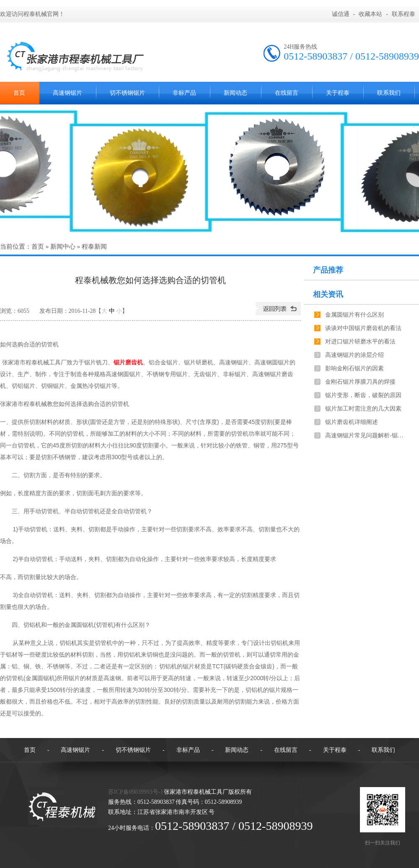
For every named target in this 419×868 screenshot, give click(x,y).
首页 (38, 247)
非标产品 (184, 93)
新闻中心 (63, 247)
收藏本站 (370, 14)
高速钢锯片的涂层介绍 (354, 355)
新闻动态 (235, 93)
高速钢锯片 (67, 93)
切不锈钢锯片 (127, 93)
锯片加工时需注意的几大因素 (363, 409)
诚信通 (341, 14)
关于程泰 (338, 93)
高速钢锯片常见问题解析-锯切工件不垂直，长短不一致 (365, 435)
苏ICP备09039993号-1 (136, 792)
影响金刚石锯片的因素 (354, 368)
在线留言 (287, 93)
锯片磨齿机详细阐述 (352, 422)
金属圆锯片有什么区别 (354, 315)
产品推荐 (328, 270)
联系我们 (389, 93)
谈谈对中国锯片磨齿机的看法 (363, 328)
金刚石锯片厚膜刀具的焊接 (360, 382)
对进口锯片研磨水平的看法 (360, 342)
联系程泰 (403, 14)
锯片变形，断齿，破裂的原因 (363, 395)
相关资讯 (328, 294)
